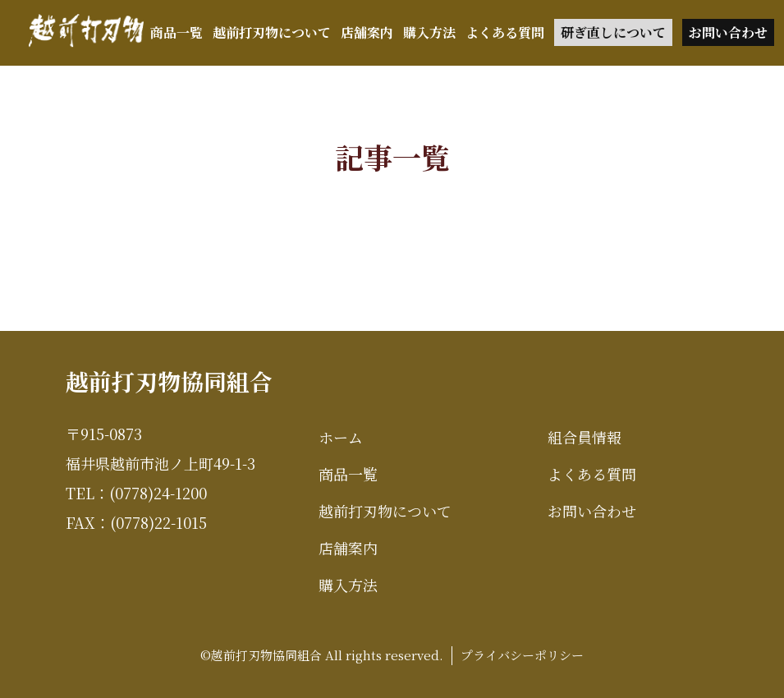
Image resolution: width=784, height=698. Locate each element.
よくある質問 (505, 32)
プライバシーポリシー (522, 655)
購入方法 (429, 32)
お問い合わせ (728, 32)
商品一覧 (177, 32)
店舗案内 (367, 32)
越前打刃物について (272, 32)
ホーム (341, 437)
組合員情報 (585, 437)
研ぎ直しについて (613, 32)
